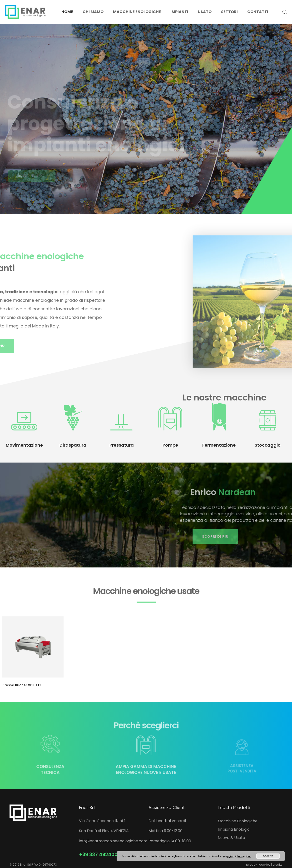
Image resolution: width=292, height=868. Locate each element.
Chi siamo (93, 12)
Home (67, 12)
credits (277, 865)
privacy (252, 865)
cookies (265, 865)
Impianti (179, 12)
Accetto (268, 856)
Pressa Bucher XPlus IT (22, 685)
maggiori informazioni (237, 856)
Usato (205, 12)
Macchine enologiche (137, 12)
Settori (229, 12)
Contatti (258, 12)
